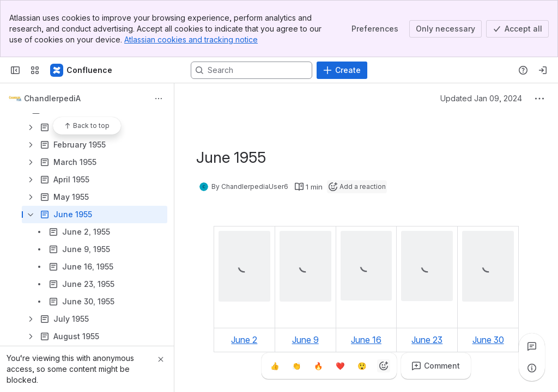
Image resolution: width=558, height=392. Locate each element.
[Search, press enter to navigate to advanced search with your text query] (251, 70)
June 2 (244, 340)
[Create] (342, 70)
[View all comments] (532, 346)
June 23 (427, 340)
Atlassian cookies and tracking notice (191, 39)
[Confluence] (82, 70)
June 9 (305, 340)
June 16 (366, 340)
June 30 (488, 340)
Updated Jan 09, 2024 (481, 98)
